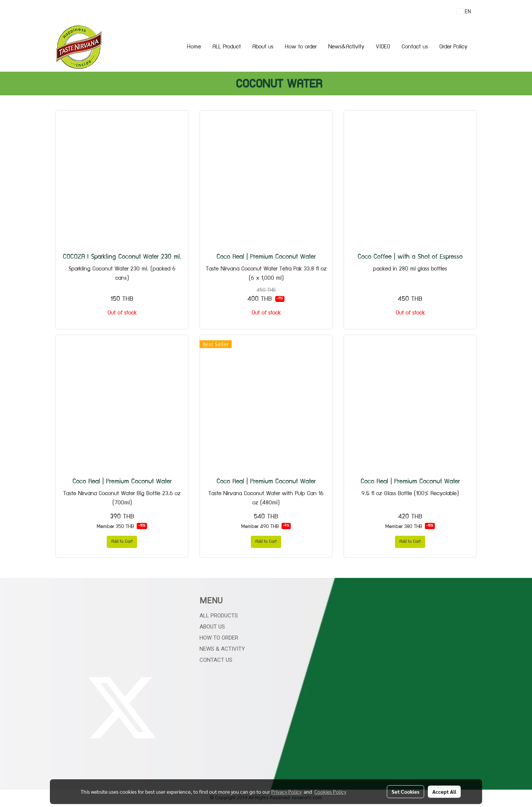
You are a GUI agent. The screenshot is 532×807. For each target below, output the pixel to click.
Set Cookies (405, 791)
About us (263, 47)
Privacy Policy (286, 791)
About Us (212, 627)
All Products (219, 616)
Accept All (444, 791)
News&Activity (346, 47)
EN (464, 11)
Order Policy (453, 47)
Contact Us (216, 660)
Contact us (415, 47)
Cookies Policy (330, 791)
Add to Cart (122, 542)
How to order (301, 47)
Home (194, 47)
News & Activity (222, 649)
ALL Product (227, 47)
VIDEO (383, 47)
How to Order (219, 638)
